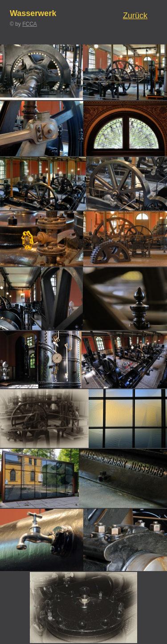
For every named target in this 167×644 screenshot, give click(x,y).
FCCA (30, 24)
